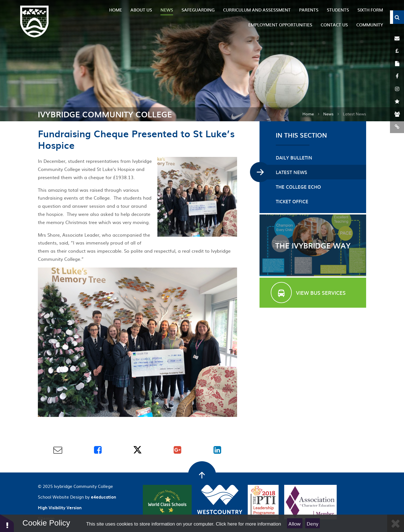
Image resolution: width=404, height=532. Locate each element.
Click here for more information (248, 524)
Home (308, 114)
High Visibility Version (60, 508)
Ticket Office (292, 201)
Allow (295, 523)
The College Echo (298, 187)
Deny (313, 523)
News (328, 114)
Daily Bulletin (294, 157)
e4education (104, 497)
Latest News (354, 114)
